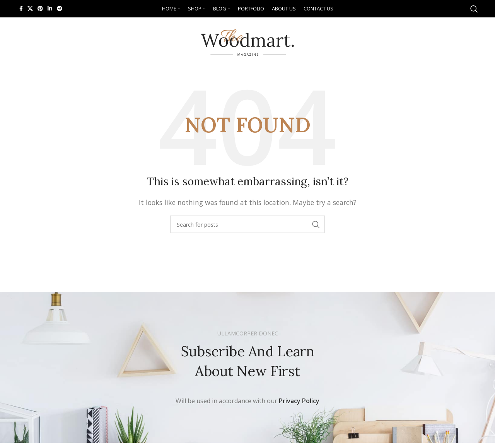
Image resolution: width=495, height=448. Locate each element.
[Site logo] (247, 42)
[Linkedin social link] (50, 9)
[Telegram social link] (60, 9)
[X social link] (30, 9)
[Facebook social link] (21, 9)
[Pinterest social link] (40, 9)
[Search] (474, 9)
